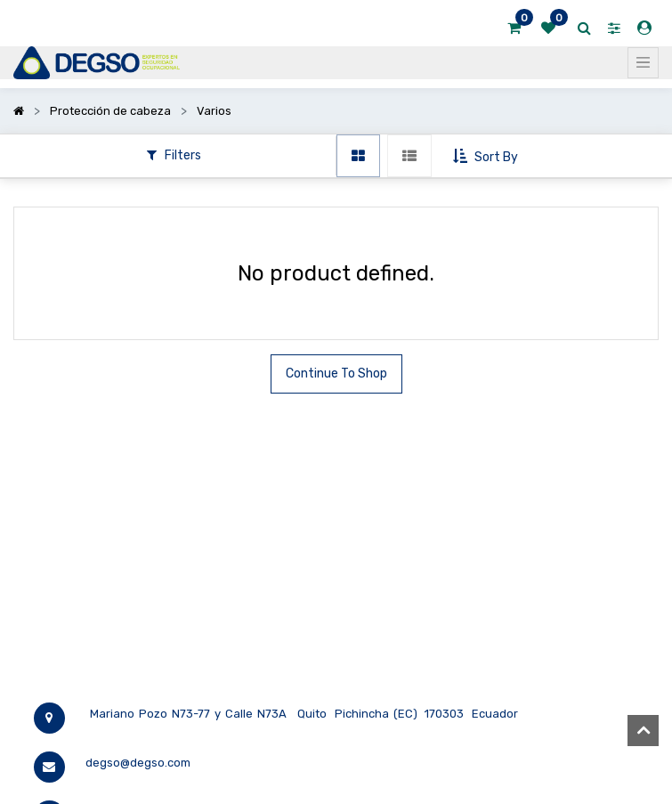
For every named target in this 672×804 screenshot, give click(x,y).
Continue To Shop (336, 374)
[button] (487, 157)
